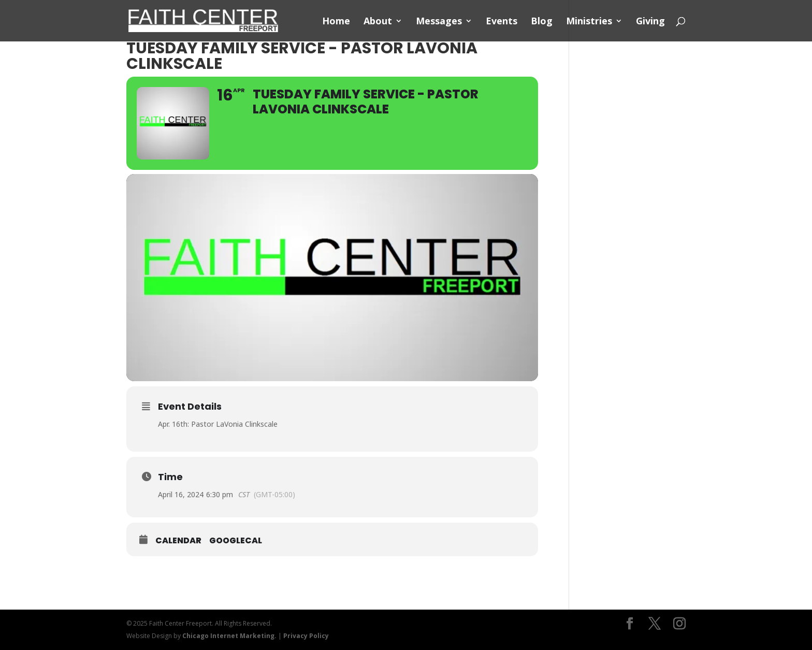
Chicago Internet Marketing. (229, 636)
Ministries (589, 22)
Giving (650, 22)
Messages (439, 22)
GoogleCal (236, 541)
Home (336, 22)
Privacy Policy (306, 636)
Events (502, 22)
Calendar (178, 541)
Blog (542, 22)
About (378, 22)
